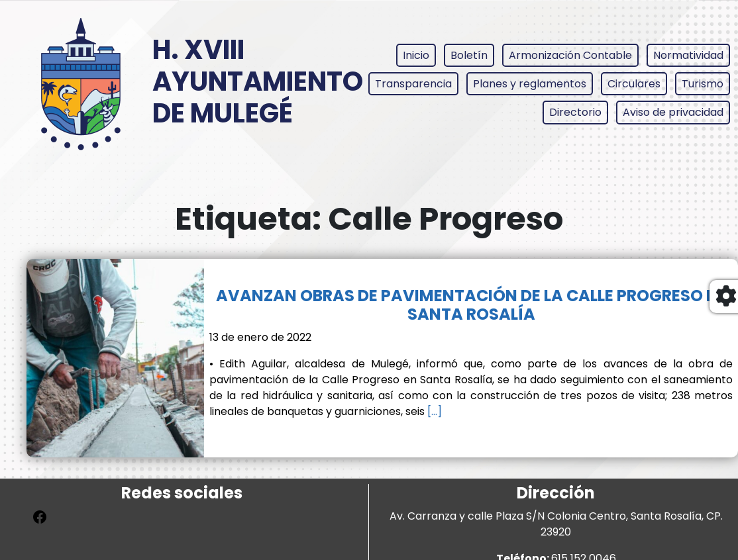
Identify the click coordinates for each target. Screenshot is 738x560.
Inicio (416, 55)
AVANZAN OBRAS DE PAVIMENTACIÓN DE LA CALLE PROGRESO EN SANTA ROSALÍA (471, 305)
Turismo (703, 84)
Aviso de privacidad (673, 112)
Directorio (575, 112)
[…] (433, 411)
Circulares (634, 84)
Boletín (469, 55)
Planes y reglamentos (530, 84)
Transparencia (413, 84)
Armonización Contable (570, 55)
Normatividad (688, 55)
